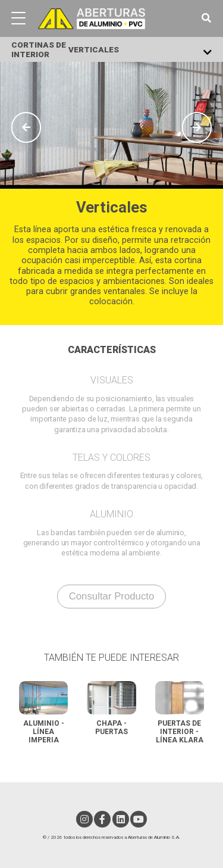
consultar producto (112, 596)
